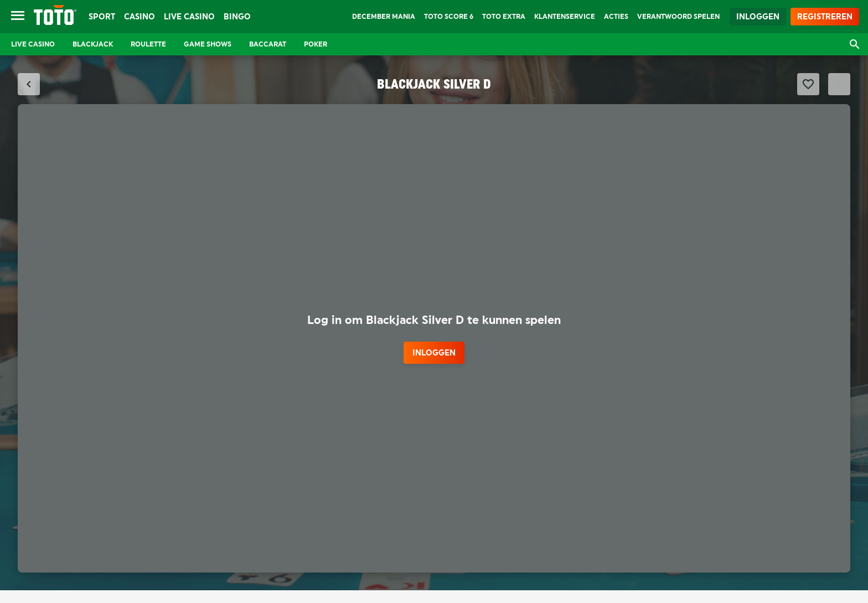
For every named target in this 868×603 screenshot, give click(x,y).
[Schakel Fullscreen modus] (839, 84)
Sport (102, 17)
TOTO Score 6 (449, 17)
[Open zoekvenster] (855, 44)
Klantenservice (565, 17)
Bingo (237, 17)
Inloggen (758, 17)
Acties (616, 17)
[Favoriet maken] (808, 84)
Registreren (825, 17)
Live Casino (189, 17)
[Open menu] (18, 17)
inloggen (434, 353)
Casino (139, 17)
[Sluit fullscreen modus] (29, 84)
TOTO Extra (504, 17)
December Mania (384, 17)
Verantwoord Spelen (678, 17)
